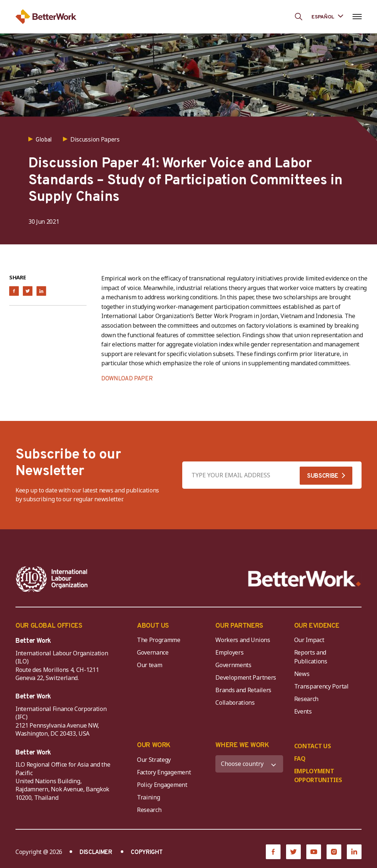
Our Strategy (154, 760)
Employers (229, 652)
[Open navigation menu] (357, 17)
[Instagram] (334, 852)
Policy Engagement (163, 785)
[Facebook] (273, 852)
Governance (153, 652)
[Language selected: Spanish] (327, 16)
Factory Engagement (164, 772)
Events (303, 711)
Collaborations (235, 703)
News (302, 674)
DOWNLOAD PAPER (127, 379)
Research (306, 699)
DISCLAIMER (96, 853)
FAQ (300, 759)
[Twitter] (293, 852)
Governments (233, 665)
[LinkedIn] (354, 852)
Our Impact (309, 640)
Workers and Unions (243, 640)
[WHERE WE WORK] (249, 764)
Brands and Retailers (243, 690)
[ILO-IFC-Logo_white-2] (52, 579)
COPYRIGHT (147, 853)
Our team (149, 665)
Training (148, 797)
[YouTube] (314, 852)
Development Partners (246, 677)
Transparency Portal (321, 686)
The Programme (159, 640)
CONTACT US (313, 746)
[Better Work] (305, 579)
